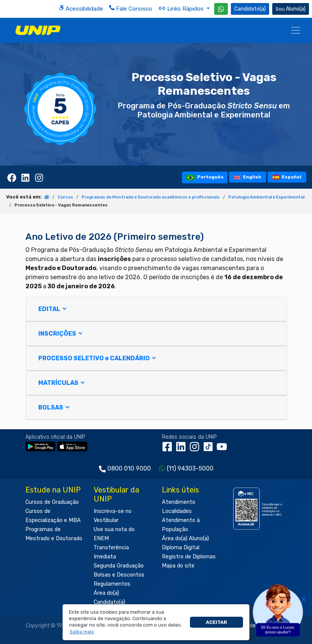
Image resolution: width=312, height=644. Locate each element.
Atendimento (179, 502)
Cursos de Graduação (52, 502)
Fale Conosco (131, 9)
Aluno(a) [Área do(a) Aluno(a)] (291, 9)
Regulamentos (112, 584)
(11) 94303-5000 (190, 468)
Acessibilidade (81, 9)
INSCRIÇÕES (61, 334)
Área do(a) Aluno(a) (185, 538)
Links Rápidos (182, 8)
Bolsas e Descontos (119, 575)
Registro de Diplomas (189, 557)
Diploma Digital (181, 548)
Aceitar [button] (216, 622)
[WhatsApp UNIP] (221, 9)
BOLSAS (54, 407)
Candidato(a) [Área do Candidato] (250, 9)
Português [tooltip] (205, 177)
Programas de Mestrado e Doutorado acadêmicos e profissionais (151, 197)
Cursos (65, 197)
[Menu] (296, 30)
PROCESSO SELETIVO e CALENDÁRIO (98, 358)
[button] (82, 632)
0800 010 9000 (129, 468)
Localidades (177, 511)
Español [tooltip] (287, 177)
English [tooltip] (248, 177)
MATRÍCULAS (62, 383)
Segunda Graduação (119, 566)
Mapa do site (178, 566)
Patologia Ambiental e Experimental (266, 197)
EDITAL (53, 309)
